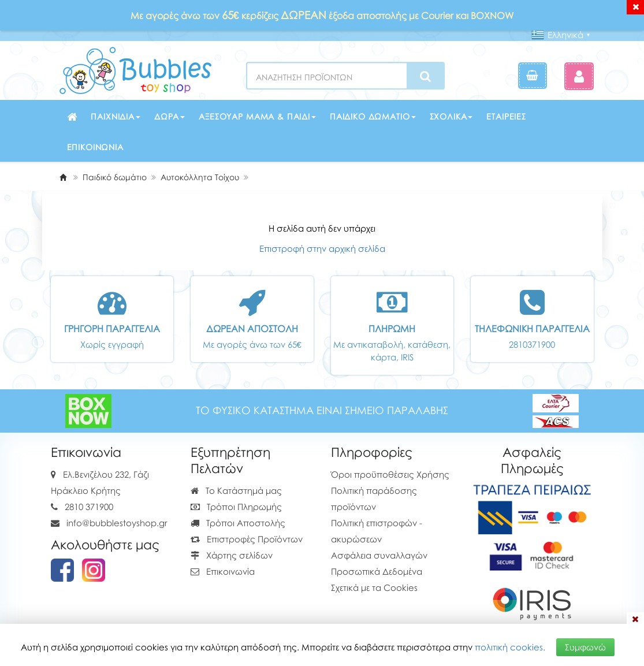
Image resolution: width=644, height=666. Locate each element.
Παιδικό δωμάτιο (373, 116)
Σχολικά (451, 116)
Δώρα (170, 116)
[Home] (63, 177)
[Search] (425, 76)
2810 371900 (89, 507)
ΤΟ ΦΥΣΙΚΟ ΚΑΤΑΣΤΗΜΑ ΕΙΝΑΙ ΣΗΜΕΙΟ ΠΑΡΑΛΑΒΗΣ (322, 410)
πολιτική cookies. (510, 647)
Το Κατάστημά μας (236, 490)
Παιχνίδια (116, 116)
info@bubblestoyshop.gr (117, 523)
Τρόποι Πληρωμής (236, 507)
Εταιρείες (506, 116)
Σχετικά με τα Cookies (374, 587)
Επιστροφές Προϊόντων (247, 539)
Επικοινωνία (95, 147)
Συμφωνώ (585, 647)
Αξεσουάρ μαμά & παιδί (257, 116)
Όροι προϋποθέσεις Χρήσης (390, 474)
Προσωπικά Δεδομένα (377, 571)
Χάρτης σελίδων (232, 555)
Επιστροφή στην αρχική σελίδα (322, 248)
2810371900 (532, 344)
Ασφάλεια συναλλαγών (379, 555)
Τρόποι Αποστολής (238, 523)
